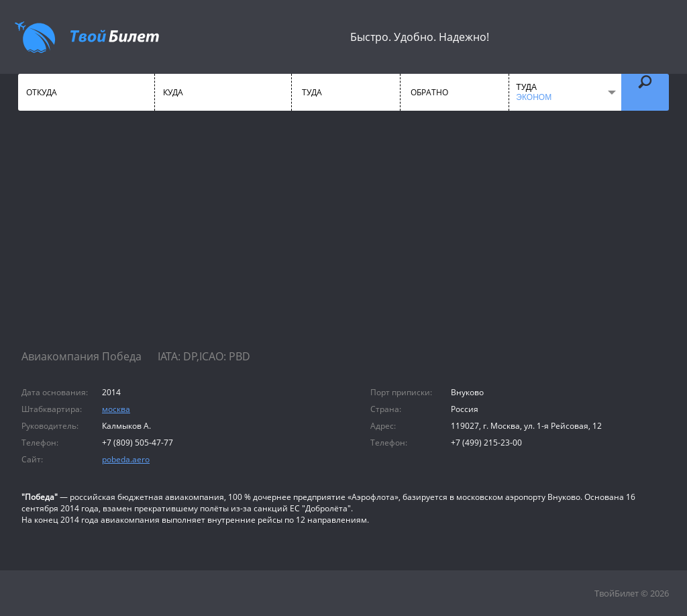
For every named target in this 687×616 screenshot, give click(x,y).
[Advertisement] (343, 242)
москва (116, 409)
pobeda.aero (126, 459)
